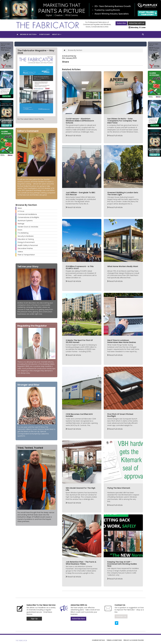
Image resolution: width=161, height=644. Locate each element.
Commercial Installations (27, 214)
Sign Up (34, 619)
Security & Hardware (26, 236)
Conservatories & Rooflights (28, 217)
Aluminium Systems (25, 221)
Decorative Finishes (25, 248)
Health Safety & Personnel (28, 245)
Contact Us (121, 616)
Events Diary (45, 34)
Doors (20, 230)
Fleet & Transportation (26, 255)
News (20, 208)
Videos (20, 252)
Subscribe (121, 23)
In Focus (21, 211)
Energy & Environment (26, 242)
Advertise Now (78, 619)
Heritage (21, 224)
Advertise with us (137, 23)
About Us (57, 34)
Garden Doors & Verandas (28, 227)
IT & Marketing (23, 233)
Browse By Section (29, 34)
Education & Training (26, 239)
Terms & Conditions (114, 640)
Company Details (98, 640)
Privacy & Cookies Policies (134, 640)
